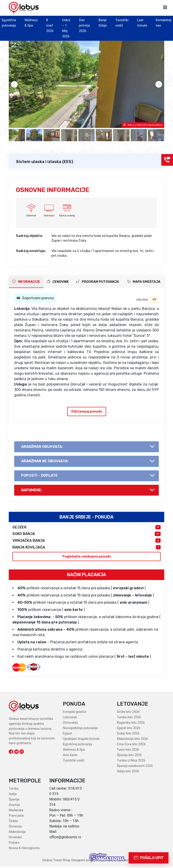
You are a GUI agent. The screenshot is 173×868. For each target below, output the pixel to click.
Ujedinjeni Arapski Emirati (81, 741)
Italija (13, 796)
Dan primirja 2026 (84, 26)
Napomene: (32, 491)
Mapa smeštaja (144, 282)
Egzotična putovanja (77, 746)
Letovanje (70, 719)
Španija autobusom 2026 (135, 768)
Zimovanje (70, 724)
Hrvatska (15, 839)
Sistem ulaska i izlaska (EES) (45, 162)
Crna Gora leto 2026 (131, 746)
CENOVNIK (58, 282)
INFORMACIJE (26, 282)
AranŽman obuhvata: (42, 447)
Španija (14, 801)
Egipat (67, 735)
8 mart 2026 (50, 26)
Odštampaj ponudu (87, 411)
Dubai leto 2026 (128, 735)
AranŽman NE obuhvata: (45, 462)
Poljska (14, 844)
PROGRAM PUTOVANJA (98, 282)
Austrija (14, 806)
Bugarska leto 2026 (131, 724)
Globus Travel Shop (56, 862)
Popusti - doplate (40, 477)
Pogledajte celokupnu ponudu (87, 558)
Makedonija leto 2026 (132, 741)
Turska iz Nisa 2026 (131, 762)
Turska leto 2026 (129, 719)
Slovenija (15, 828)
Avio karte (70, 757)
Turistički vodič (74, 762)
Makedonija (17, 833)
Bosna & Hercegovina (24, 850)
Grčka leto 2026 (128, 714)
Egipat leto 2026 (129, 730)
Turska (14, 790)
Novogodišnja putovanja (80, 730)
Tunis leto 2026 (128, 751)
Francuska (16, 817)
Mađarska (16, 812)
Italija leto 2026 (128, 773)
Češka (13, 823)
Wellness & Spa (74, 751)
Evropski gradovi (75, 714)
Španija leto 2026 (129, 757)
